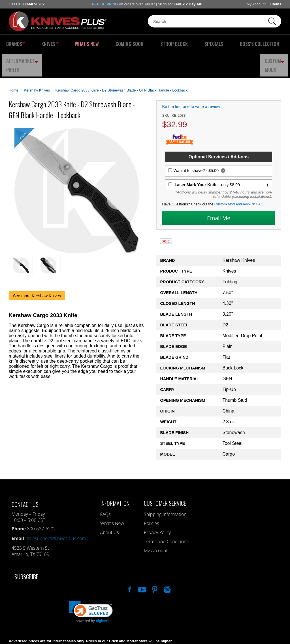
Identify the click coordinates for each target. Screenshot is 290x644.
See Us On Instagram (167, 564)
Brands (14, 44)
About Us (110, 508)
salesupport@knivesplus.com (56, 514)
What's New (69, 44)
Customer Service (165, 478)
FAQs (105, 490)
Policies (151, 499)
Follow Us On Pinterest (154, 564)
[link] (91, 587)
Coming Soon (101, 44)
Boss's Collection (198, 44)
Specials (163, 44)
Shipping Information (165, 490)
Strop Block (134, 44)
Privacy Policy (157, 508)
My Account (256, 4)
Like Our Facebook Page (129, 564)
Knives (41, 44)
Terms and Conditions (166, 517)
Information (115, 478)
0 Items (275, 4)
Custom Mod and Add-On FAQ (239, 179)
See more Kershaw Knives (37, 271)
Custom (276, 44)
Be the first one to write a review (191, 82)
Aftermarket (241, 44)
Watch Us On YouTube (142, 564)
